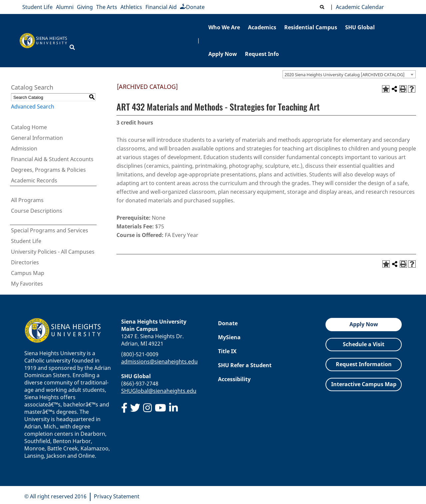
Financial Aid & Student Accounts (52, 159)
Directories (25, 262)
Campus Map (28, 273)
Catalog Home (29, 127)
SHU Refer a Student (245, 365)
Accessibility (234, 379)
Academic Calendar (359, 7)
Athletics (131, 7)
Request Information (364, 364)
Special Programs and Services (50, 230)
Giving (85, 7)
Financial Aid (161, 7)
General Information (37, 138)
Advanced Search (33, 107)
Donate (192, 7)
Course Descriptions (37, 211)
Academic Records (34, 180)
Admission (24, 148)
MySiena (229, 337)
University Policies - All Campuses (53, 252)
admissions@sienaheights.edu (159, 362)
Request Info (262, 54)
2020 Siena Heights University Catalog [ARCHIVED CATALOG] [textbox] (345, 75)
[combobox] (349, 74)
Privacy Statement (117, 496)
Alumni (65, 7)
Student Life (37, 7)
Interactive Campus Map (364, 384)
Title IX (227, 351)
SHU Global (360, 27)
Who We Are (224, 27)
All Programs (27, 200)
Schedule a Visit (364, 344)
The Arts (107, 7)
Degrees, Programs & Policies (48, 170)
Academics (262, 27)
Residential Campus (311, 27)
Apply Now (223, 54)
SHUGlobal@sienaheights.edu (159, 391)
